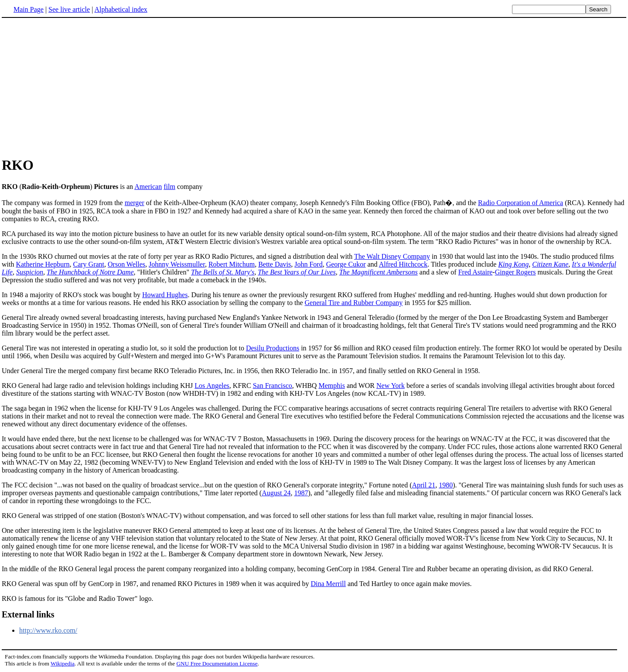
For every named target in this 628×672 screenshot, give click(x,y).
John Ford (308, 264)
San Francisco (273, 386)
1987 (301, 493)
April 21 (423, 485)
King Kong (513, 264)
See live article (69, 9)
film (169, 187)
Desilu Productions (273, 348)
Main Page (29, 9)
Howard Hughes (165, 295)
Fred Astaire (476, 272)
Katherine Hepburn (43, 264)
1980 (446, 485)
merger (135, 203)
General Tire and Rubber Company (354, 303)
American (148, 187)
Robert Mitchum (232, 264)
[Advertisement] (314, 87)
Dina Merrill (328, 584)
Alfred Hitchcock (403, 264)
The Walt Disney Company (392, 256)
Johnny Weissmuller (177, 264)
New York (391, 386)
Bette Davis (275, 264)
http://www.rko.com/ (48, 630)
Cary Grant (89, 264)
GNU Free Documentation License (217, 663)
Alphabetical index (121, 9)
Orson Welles (126, 264)
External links (28, 614)
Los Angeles (212, 386)
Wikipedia (63, 663)
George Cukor (346, 264)
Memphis (331, 386)
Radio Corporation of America (520, 203)
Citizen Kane (550, 264)
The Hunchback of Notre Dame (90, 272)
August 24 (276, 493)
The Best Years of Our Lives (297, 272)
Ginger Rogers (515, 272)
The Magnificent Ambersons (379, 272)
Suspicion (30, 272)
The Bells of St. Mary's (223, 272)
